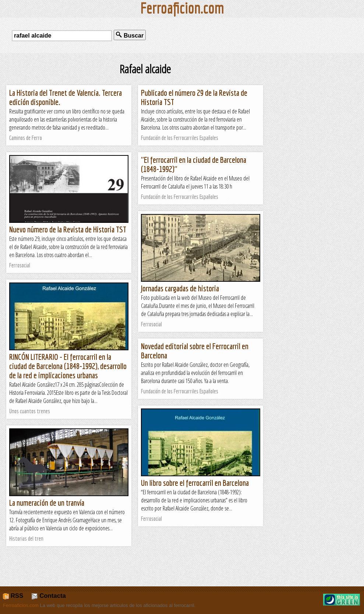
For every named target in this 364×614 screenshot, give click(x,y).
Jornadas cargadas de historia (180, 288)
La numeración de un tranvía (47, 503)
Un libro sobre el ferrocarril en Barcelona (195, 483)
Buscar (130, 35)
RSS (13, 596)
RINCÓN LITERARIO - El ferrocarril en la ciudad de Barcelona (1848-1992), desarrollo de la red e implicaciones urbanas (68, 366)
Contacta (49, 596)
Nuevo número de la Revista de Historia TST (68, 229)
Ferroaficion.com (21, 605)
